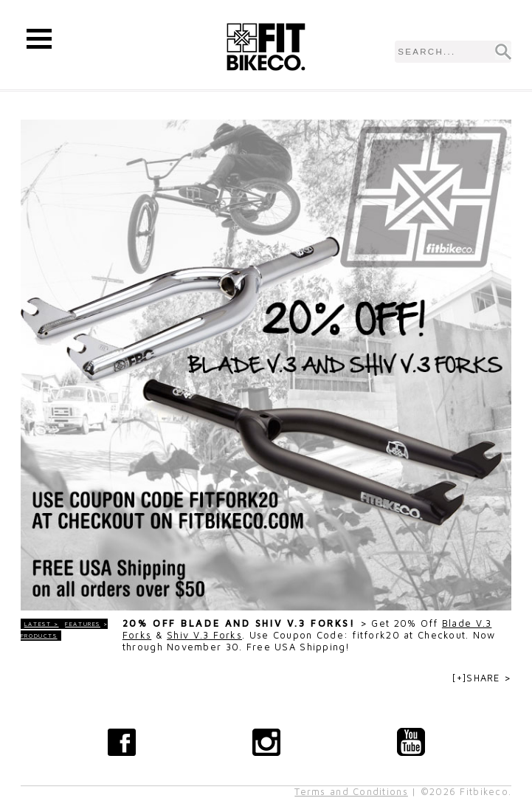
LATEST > (42, 624)
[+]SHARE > (482, 678)
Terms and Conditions (351, 792)
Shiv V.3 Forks (204, 635)
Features (83, 624)
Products (39, 636)
